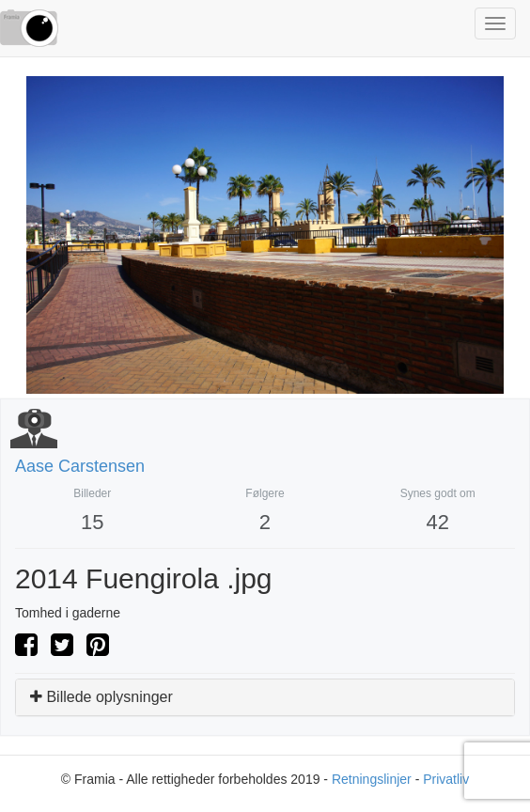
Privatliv (446, 779)
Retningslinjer (372, 779)
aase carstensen (80, 466)
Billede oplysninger (101, 697)
